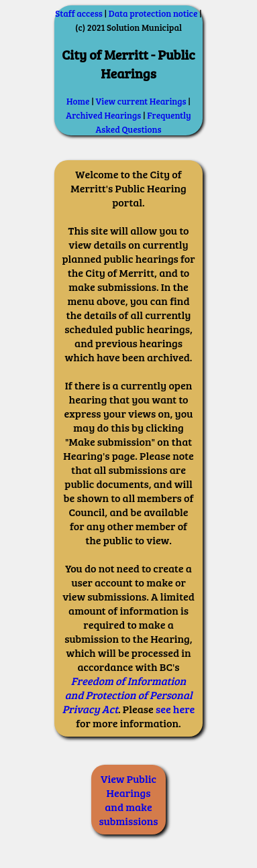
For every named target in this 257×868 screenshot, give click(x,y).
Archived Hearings (103, 115)
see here (175, 709)
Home (78, 101)
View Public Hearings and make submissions (129, 800)
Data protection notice (153, 13)
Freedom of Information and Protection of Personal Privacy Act (127, 695)
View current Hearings (141, 101)
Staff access (79, 13)
